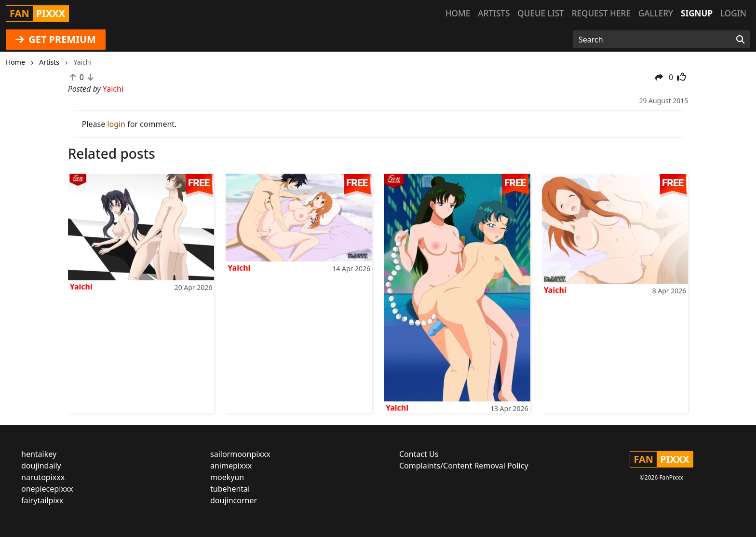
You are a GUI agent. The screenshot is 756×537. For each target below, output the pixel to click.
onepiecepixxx (47, 489)
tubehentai (230, 489)
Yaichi (81, 287)
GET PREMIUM (56, 39)
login (116, 124)
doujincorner (234, 500)
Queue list (540, 13)
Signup (697, 13)
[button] (659, 77)
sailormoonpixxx (240, 454)
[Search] (740, 40)
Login (733, 13)
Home (458, 13)
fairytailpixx (42, 500)
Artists (494, 13)
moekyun (227, 477)
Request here (601, 13)
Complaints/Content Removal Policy (464, 466)
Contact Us (419, 454)
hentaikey (39, 454)
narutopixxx (43, 477)
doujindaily (41, 466)
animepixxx (231, 466)
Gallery (656, 13)
